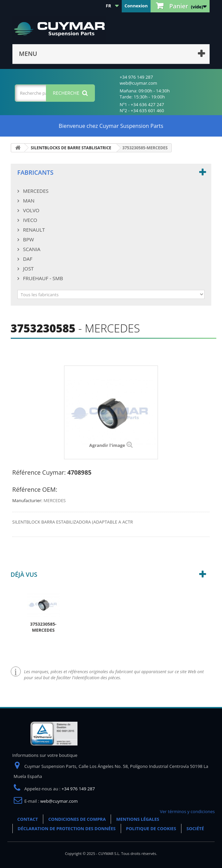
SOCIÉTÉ (195, 828)
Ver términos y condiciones (187, 811)
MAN (28, 201)
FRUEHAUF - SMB (42, 278)
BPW (28, 239)
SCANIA (31, 249)
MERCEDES (35, 191)
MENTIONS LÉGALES (137, 819)
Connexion (136, 6)
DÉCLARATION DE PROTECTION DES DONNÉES (67, 828)
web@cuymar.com (59, 801)
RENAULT (33, 230)
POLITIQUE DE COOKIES (151, 828)
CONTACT (28, 819)
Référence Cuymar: (39, 472)
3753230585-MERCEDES (43, 627)
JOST (28, 268)
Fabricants (36, 172)
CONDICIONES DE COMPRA (77, 819)
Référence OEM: (35, 489)
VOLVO (31, 210)
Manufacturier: (27, 500)
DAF (27, 259)
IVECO (30, 220)
